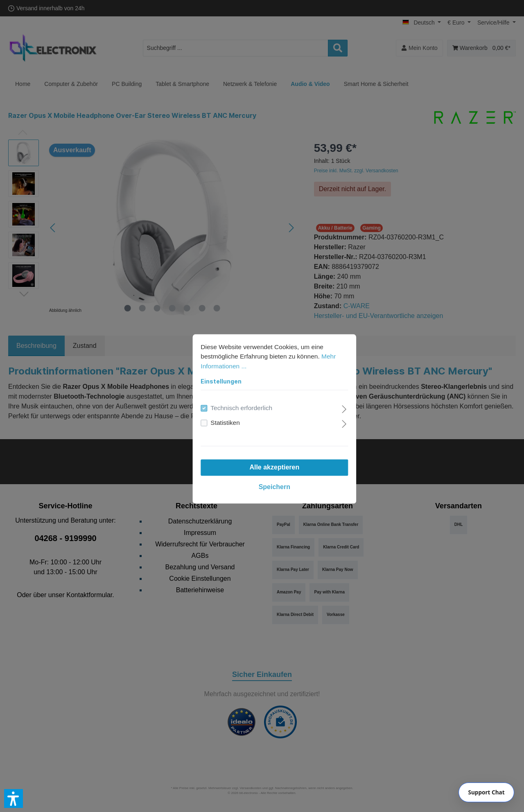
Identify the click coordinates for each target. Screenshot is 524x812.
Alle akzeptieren (262, 455)
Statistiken (213, 410)
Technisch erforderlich (230, 396)
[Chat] (486, 792)
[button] (14, 798)
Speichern (262, 475)
